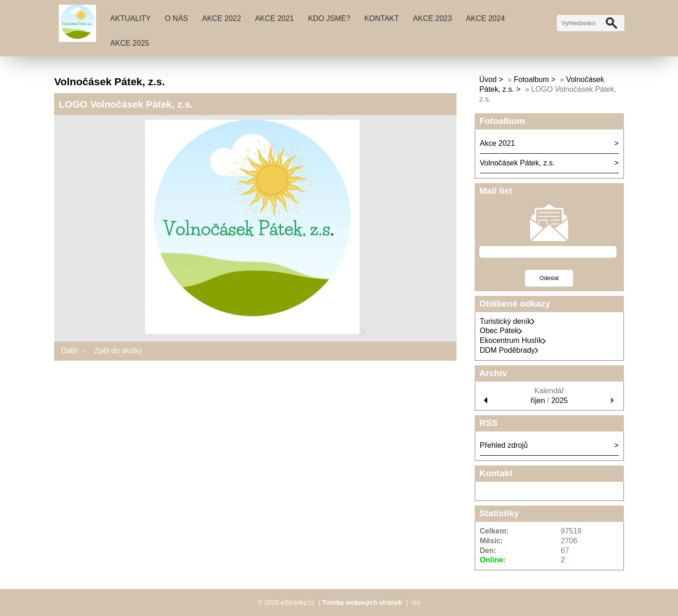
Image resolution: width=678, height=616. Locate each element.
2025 (560, 400)
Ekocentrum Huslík (513, 340)
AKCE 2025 (130, 43)
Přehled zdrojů (504, 445)
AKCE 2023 (433, 18)
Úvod (488, 79)
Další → (74, 351)
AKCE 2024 (485, 18)
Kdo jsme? (329, 18)
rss (416, 602)
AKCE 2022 (221, 18)
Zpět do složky (118, 351)
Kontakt (381, 18)
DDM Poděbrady (509, 350)
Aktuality (130, 18)
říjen (538, 400)
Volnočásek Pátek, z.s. (517, 163)
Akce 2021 (275, 18)
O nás (176, 18)
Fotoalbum (532, 79)
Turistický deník (508, 321)
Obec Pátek (501, 331)
